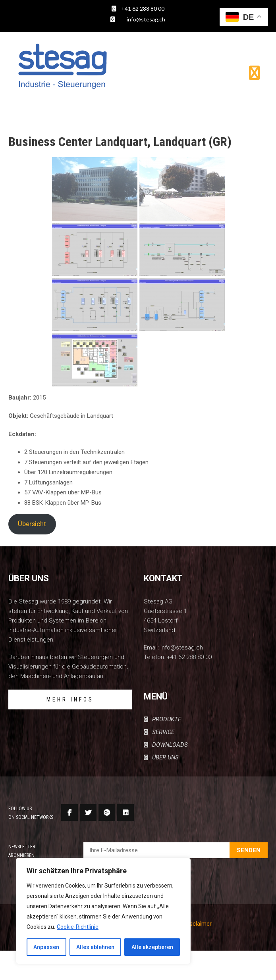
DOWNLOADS (170, 745)
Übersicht (32, 524)
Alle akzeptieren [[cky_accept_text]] (152, 947)
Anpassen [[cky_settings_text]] (46, 947)
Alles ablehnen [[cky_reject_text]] (95, 947)
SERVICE (163, 732)
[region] (103, 911)
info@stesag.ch (146, 19)
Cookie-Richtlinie (78, 927)
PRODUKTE (167, 719)
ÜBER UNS (165, 757)
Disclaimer (198, 924)
